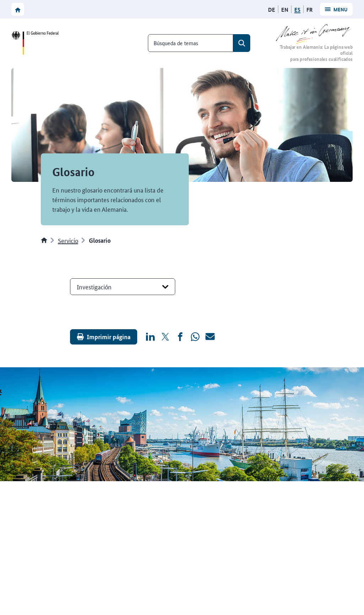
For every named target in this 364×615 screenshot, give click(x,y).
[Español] (297, 10)
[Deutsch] (272, 10)
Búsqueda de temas (176, 43)
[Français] (310, 10)
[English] (285, 10)
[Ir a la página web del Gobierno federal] (37, 43)
